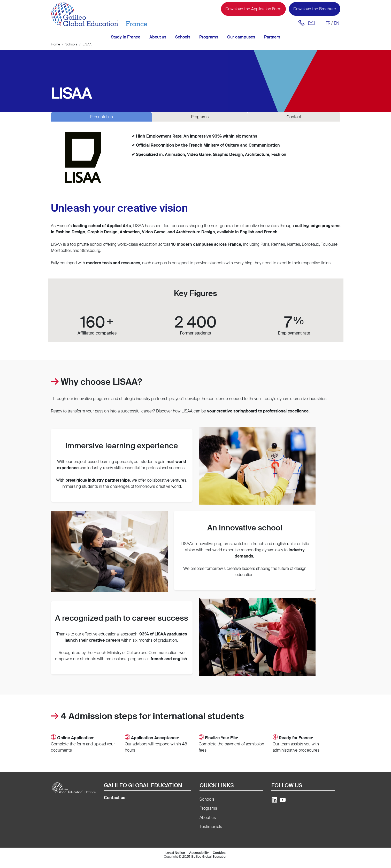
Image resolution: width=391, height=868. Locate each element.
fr (328, 23)
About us (158, 37)
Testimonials (211, 827)
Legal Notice (175, 853)
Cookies (219, 853)
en (337, 23)
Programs (209, 37)
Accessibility (199, 853)
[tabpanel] (196, 160)
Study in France (126, 37)
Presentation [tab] (101, 117)
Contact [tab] (294, 117)
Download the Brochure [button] (315, 9)
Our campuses (241, 37)
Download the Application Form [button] (253, 9)
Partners (272, 37)
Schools (183, 37)
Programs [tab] (200, 117)
